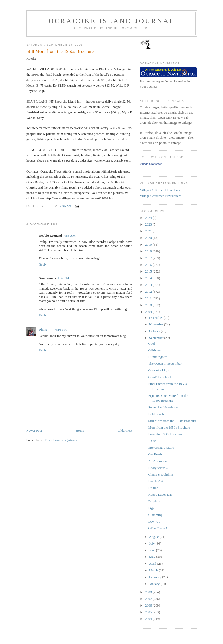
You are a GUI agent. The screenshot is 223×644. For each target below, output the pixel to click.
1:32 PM (63, 278)
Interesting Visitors (161, 448)
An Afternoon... (159, 461)
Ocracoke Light (159, 370)
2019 (149, 245)
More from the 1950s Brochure (169, 427)
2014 (149, 278)
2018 (149, 251)
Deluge (153, 488)
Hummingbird (158, 357)
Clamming (155, 515)
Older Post (125, 430)
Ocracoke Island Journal (112, 21)
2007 (149, 599)
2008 (149, 592)
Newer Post (34, 430)
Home (80, 430)
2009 (149, 312)
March (154, 570)
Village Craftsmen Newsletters (161, 196)
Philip (43, 329)
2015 (149, 271)
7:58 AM (70, 235)
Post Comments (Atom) (61, 440)
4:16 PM (61, 329)
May (153, 557)
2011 (149, 298)
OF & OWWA (158, 528)
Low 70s (154, 521)
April (153, 564)
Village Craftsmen (151, 164)
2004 (149, 619)
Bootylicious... (158, 468)
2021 (149, 231)
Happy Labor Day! (161, 495)
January (155, 584)
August (154, 537)
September (157, 338)
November (157, 324)
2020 (149, 238)
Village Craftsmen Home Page (160, 190)
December (157, 318)
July (152, 543)
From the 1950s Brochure (165, 434)
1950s (152, 441)
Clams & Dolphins (161, 474)
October (155, 331)
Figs (151, 508)
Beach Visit (156, 481)
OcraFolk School (160, 377)
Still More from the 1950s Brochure (172, 421)
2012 (149, 292)
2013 (149, 285)
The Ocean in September (165, 364)
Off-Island (155, 350)
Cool (151, 343)
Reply (43, 264)
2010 (149, 305)
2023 (149, 224)
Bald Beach (156, 414)
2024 (149, 218)
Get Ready (155, 454)
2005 (149, 612)
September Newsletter (163, 407)
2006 (149, 605)
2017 (149, 258)
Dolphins (154, 501)
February (156, 577)
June (153, 550)
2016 (149, 265)
